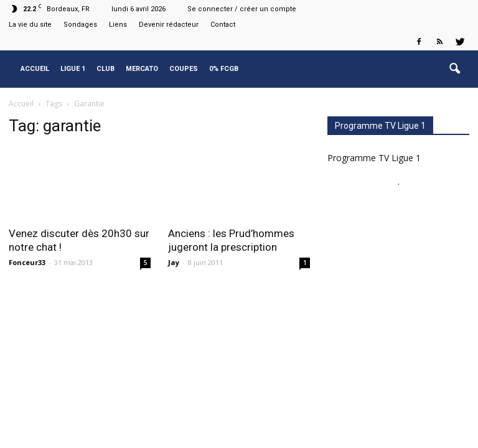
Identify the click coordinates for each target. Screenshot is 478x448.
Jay (174, 262)
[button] (454, 69)
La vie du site (30, 25)
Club (105, 69)
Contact (223, 25)
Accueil (35, 69)
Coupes (184, 69)
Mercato (142, 69)
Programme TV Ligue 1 (374, 158)
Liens (118, 25)
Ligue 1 (73, 69)
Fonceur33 (27, 262)
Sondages (80, 25)
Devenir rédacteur (169, 25)
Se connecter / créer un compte (242, 9)
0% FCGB (224, 69)
